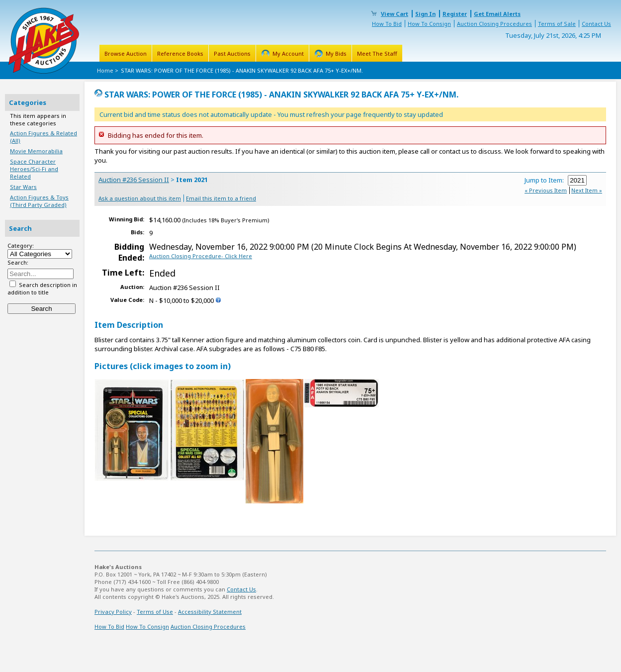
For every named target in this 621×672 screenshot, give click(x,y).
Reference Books (180, 53)
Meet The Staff (377, 53)
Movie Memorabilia (36, 151)
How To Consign (429, 24)
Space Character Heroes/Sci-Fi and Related (34, 169)
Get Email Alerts (497, 14)
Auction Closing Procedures (494, 24)
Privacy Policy (113, 612)
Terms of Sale (557, 24)
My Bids (336, 53)
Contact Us (596, 24)
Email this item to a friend (221, 198)
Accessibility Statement (210, 612)
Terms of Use (155, 612)
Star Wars (23, 187)
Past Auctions (232, 53)
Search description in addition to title (42, 288)
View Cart (395, 14)
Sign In (425, 14)
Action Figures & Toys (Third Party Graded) (39, 201)
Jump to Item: (556, 180)
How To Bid (387, 24)
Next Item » (587, 190)
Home (105, 70)
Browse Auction (126, 53)
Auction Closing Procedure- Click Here (201, 256)
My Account (288, 53)
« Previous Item (546, 190)
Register (455, 14)
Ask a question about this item (140, 198)
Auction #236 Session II (134, 180)
